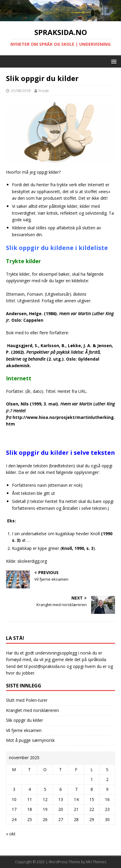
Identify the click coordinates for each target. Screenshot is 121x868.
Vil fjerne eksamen (24, 730)
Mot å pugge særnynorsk (30, 740)
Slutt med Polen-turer (27, 700)
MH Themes (96, 862)
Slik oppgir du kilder (24, 720)
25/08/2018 (21, 91)
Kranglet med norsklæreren (32, 710)
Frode (44, 91)
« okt (11, 834)
